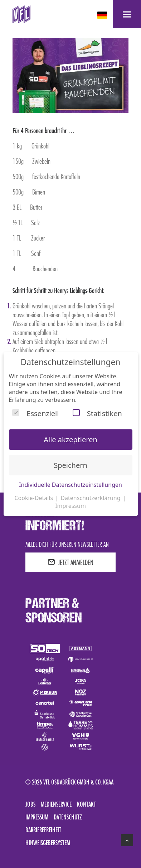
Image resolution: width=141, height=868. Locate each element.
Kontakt (86, 804)
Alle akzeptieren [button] (70, 440)
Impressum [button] (70, 506)
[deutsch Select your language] (103, 15)
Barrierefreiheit (43, 830)
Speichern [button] (70, 465)
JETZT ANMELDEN (70, 562)
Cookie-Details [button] (34, 498)
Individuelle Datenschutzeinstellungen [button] (70, 485)
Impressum (37, 817)
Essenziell (35, 413)
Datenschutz (68, 817)
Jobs (30, 804)
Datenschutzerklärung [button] (91, 498)
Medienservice (56, 804)
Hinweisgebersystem (48, 843)
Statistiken (97, 413)
